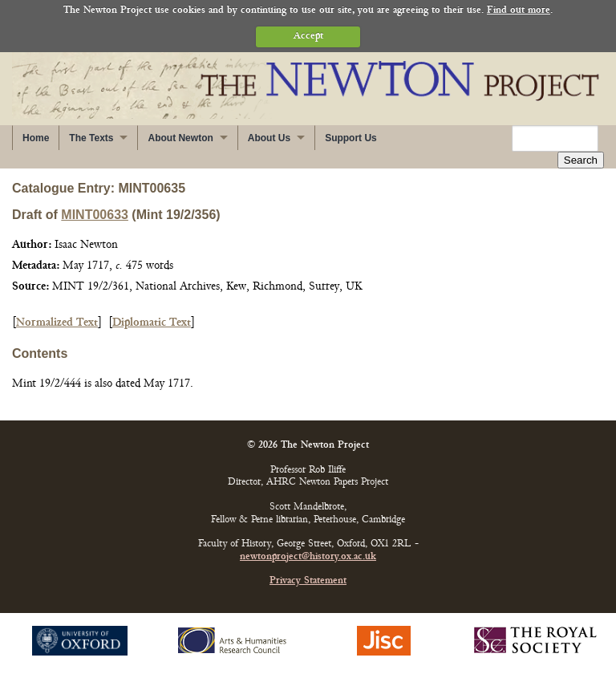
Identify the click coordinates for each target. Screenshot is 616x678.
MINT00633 (95, 215)
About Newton (180, 138)
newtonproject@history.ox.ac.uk (308, 557)
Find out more (519, 11)
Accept (308, 37)
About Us (269, 138)
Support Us (351, 138)
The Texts (91, 138)
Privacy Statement (308, 581)
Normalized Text (57, 323)
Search (581, 160)
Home (36, 138)
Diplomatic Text (152, 323)
